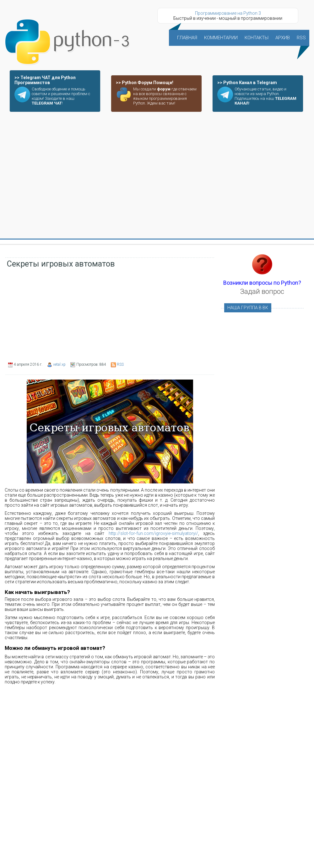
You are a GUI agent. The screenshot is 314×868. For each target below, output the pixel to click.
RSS (120, 364)
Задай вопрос (262, 291)
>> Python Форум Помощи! (145, 83)
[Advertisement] (59, 176)
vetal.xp (59, 364)
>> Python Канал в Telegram (247, 83)
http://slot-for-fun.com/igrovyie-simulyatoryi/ (153, 533)
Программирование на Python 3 (228, 13)
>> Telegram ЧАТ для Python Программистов (45, 80)
